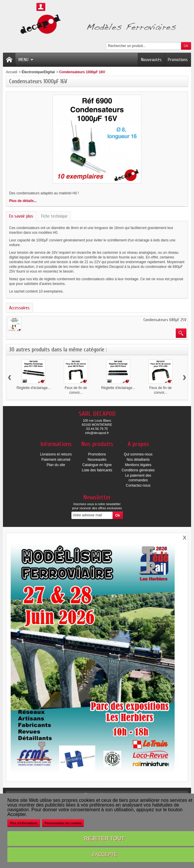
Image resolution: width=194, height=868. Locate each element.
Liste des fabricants (97, 470)
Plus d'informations (24, 823)
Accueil (12, 72)
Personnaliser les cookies (63, 823)
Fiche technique (54, 216)
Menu (26, 60)
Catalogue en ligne (97, 465)
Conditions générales (138, 470)
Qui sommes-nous (138, 454)
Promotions (178, 60)
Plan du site (56, 465)
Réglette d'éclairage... (34, 388)
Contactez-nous (138, 485)
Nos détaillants (138, 460)
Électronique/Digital (38, 72)
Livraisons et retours (56, 454)
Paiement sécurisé (56, 460)
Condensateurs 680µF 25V (165, 320)
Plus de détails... (23, 201)
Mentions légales (138, 465)
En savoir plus (21, 216)
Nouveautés (151, 60)
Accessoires (19, 308)
